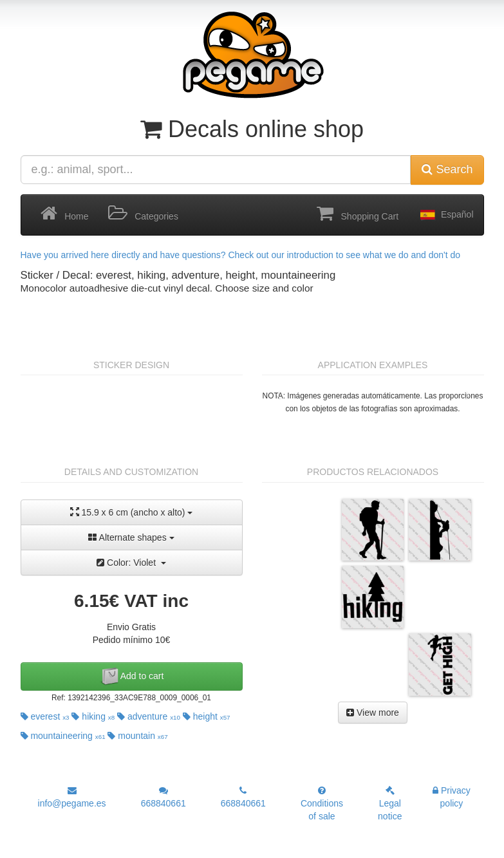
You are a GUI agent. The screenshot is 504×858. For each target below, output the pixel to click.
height (207, 716)
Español (445, 215)
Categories (143, 214)
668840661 (163, 797)
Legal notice (390, 804)
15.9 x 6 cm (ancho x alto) (132, 512)
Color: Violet (131, 563)
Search (447, 169)
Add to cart (132, 676)
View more (373, 713)
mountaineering (63, 736)
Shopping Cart (358, 214)
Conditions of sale (322, 804)
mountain (137, 736)
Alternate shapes (131, 537)
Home (65, 214)
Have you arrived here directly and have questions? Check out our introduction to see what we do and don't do (241, 255)
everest (45, 716)
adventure (149, 716)
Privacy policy (452, 797)
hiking (93, 716)
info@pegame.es (72, 797)
